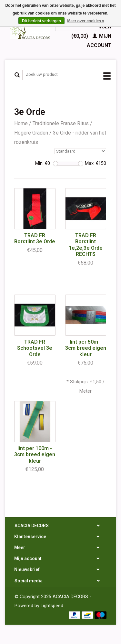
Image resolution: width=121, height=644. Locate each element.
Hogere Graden (31, 133)
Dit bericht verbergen (41, 21)
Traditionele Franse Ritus (61, 123)
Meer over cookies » (86, 21)
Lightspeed (52, 606)
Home (21, 123)
